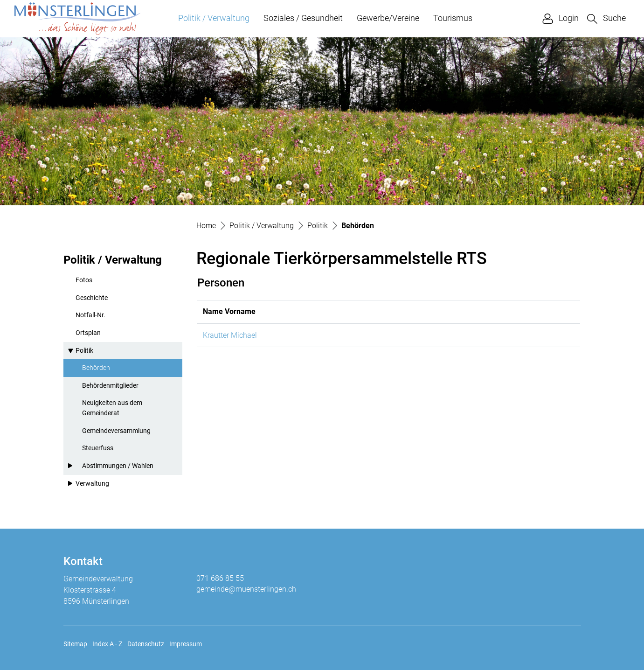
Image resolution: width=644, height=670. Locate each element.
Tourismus (453, 18)
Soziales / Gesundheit (303, 18)
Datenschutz (146, 644)
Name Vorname (229, 311)
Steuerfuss (98, 448)
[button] (606, 18)
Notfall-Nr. (90, 315)
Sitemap (75, 644)
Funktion (327, 311)
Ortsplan (88, 333)
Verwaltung (92, 484)
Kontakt (399, 311)
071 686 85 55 (220, 578)
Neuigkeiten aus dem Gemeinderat (112, 408)
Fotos (84, 280)
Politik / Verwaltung (214, 18)
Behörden (104, 370)
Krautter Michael (230, 335)
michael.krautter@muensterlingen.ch (447, 335)
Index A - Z (107, 644)
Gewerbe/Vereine (388, 18)
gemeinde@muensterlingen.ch (246, 589)
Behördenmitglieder (110, 386)
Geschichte (92, 298)
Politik (84, 351)
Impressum (186, 644)
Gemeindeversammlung (116, 431)
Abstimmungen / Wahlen (118, 466)
